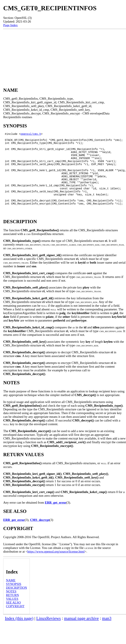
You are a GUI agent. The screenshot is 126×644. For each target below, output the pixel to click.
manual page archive (81, 635)
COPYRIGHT (15, 623)
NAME (11, 597)
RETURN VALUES (13, 614)
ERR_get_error (56, 519)
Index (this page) (19, 635)
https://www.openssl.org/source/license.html (56, 568)
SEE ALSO (13, 619)
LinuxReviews (49, 635)
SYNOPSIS (14, 601)
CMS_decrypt (40, 537)
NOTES (11, 608)
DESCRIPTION (17, 605)
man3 (107, 635)
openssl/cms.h (31, 134)
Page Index (10, 25)
